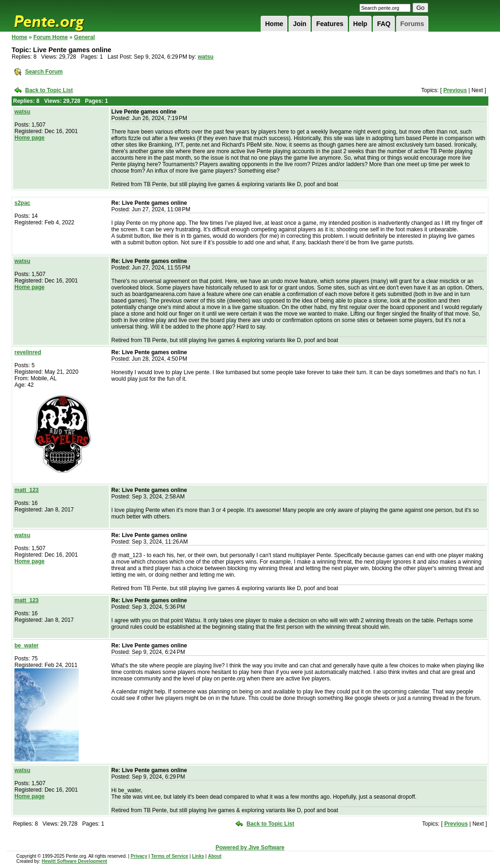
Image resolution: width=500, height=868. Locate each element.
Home (274, 24)
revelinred (28, 352)
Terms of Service (169, 856)
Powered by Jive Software (250, 848)
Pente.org (61, 16)
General (84, 37)
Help (360, 24)
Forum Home (51, 37)
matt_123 (27, 490)
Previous (455, 90)
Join (300, 24)
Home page (30, 138)
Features (330, 24)
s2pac (22, 203)
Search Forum (44, 72)
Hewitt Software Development (74, 861)
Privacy (139, 856)
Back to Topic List (49, 90)
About (215, 856)
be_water (27, 646)
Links (198, 856)
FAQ (384, 24)
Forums (412, 24)
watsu (206, 57)
